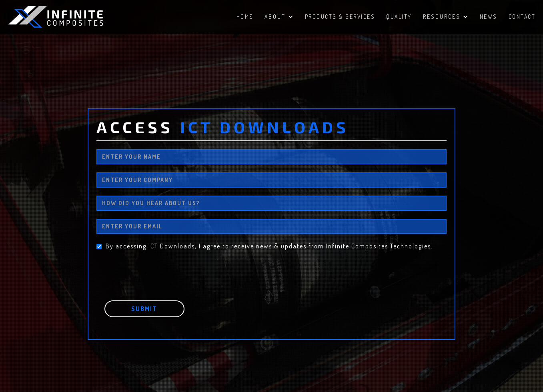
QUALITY (399, 17)
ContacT (522, 17)
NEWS (489, 17)
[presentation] (157, 270)
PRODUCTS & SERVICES (340, 17)
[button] (279, 18)
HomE (245, 17)
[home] (68, 17)
